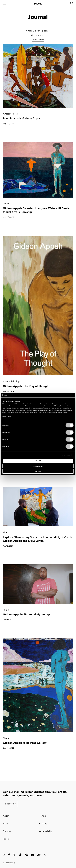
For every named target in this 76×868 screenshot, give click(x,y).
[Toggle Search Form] (72, 3)
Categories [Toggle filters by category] (38, 35)
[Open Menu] (4, 4)
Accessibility (46, 831)
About (6, 816)
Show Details (66, 455)
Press (6, 839)
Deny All (38, 471)
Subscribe (10, 804)
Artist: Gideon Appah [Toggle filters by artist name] (38, 31)
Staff (5, 823)
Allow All (38, 461)
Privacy (43, 823)
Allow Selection (38, 466)
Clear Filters (38, 40)
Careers (7, 831)
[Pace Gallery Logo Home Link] (38, 4)
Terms (42, 816)
